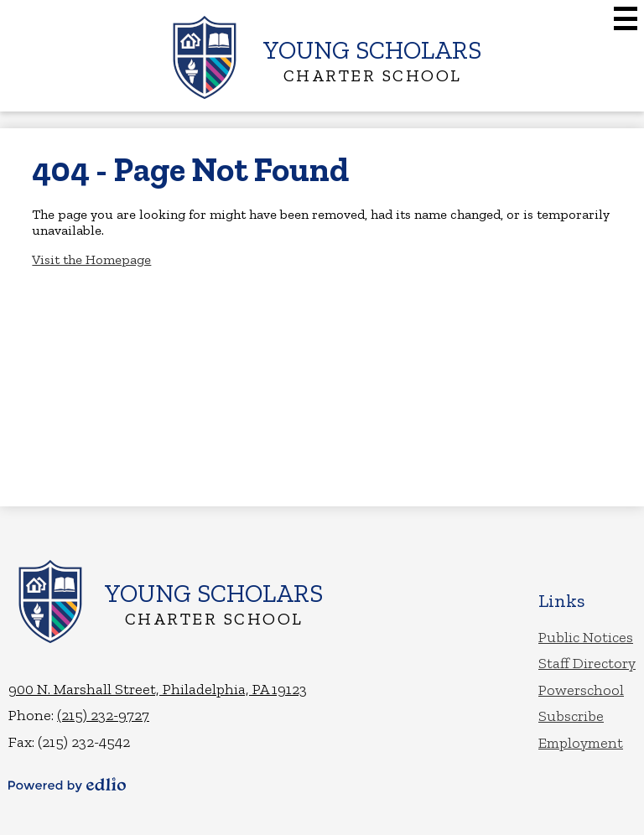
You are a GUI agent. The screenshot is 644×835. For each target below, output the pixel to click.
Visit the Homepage (91, 259)
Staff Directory (587, 663)
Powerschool (581, 690)
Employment (581, 743)
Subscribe (571, 716)
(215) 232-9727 (103, 715)
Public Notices (586, 637)
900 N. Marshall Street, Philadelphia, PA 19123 (158, 689)
